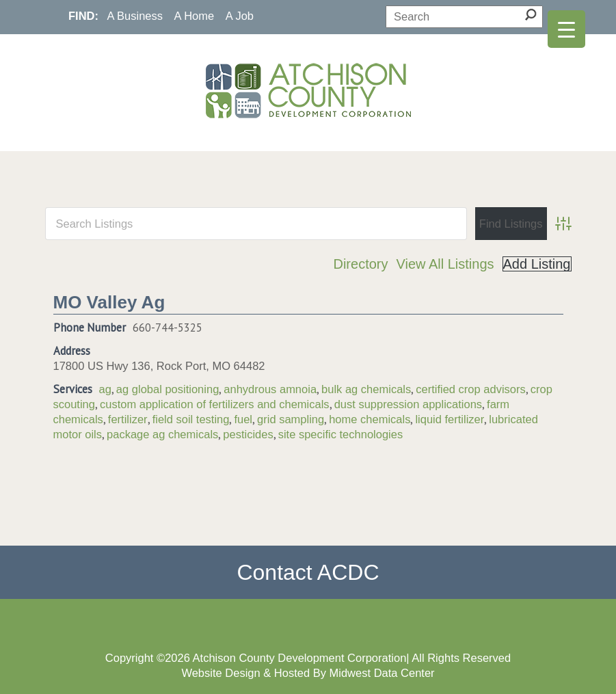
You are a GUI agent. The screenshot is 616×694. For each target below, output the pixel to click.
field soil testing (191, 419)
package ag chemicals (162, 434)
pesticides (248, 434)
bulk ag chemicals (366, 389)
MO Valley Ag (109, 302)
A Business (135, 16)
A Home (195, 16)
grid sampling (291, 419)
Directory (360, 264)
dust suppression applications (408, 404)
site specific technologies (341, 434)
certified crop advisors (470, 389)
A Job (240, 16)
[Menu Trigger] (566, 29)
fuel (243, 419)
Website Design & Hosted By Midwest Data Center (308, 673)
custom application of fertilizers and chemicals (215, 404)
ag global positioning (168, 389)
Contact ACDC (308, 572)
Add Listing (537, 264)
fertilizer (128, 419)
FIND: (83, 16)
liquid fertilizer (450, 419)
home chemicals (370, 419)
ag (105, 389)
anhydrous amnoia (270, 389)
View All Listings (445, 264)
